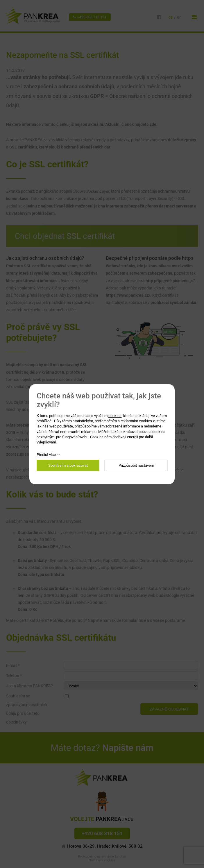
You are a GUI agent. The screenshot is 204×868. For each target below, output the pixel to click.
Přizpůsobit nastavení (136, 465)
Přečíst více (46, 455)
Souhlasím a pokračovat (68, 465)
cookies (115, 416)
